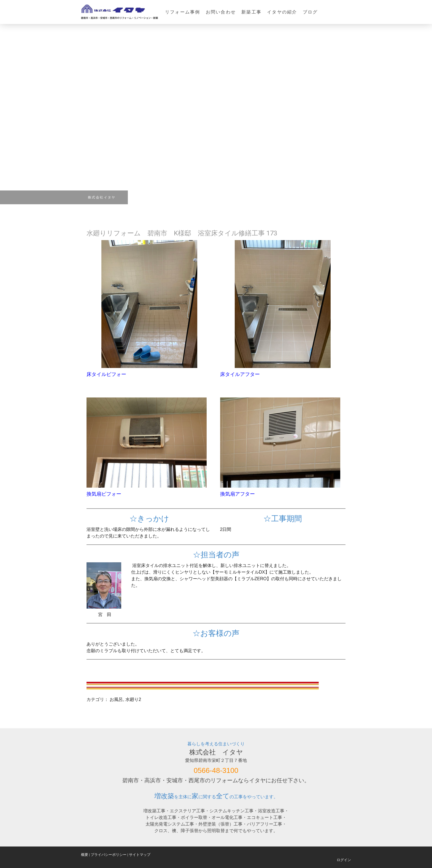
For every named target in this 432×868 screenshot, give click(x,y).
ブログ (310, 12)
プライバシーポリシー (109, 855)
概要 (85, 855)
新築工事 (251, 12)
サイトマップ (140, 855)
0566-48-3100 (216, 770)
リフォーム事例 (183, 12)
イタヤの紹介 (282, 12)
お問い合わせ (221, 12)
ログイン (344, 860)
